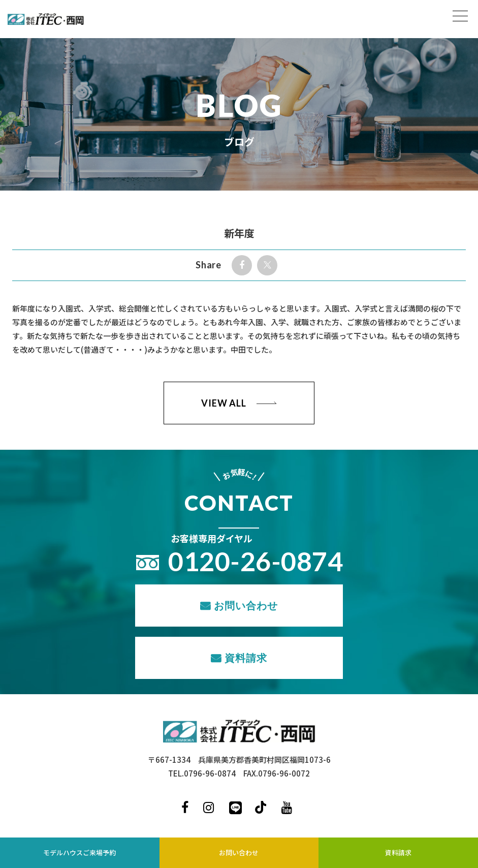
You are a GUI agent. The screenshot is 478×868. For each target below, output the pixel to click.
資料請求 (246, 658)
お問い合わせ (246, 605)
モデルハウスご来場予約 (79, 852)
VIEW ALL (224, 403)
